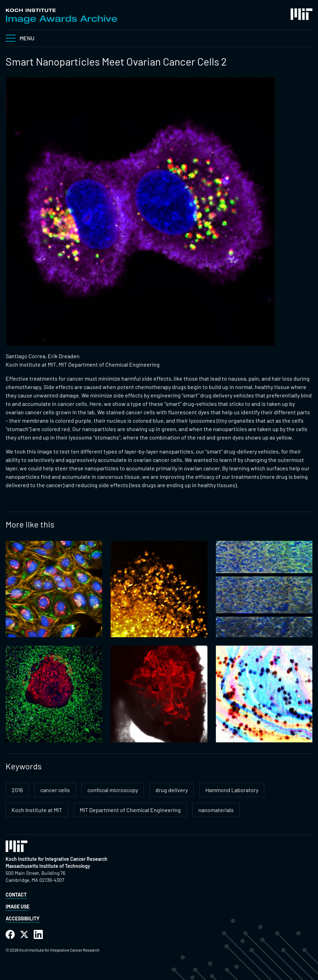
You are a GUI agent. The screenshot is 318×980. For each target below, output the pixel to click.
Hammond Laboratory (232, 790)
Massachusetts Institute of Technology (48, 866)
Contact (16, 895)
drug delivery (172, 790)
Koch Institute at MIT (37, 810)
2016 (17, 790)
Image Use (18, 907)
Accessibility (23, 918)
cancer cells (55, 790)
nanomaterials (216, 810)
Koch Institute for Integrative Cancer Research (57, 859)
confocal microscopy (113, 790)
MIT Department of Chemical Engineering (130, 810)
